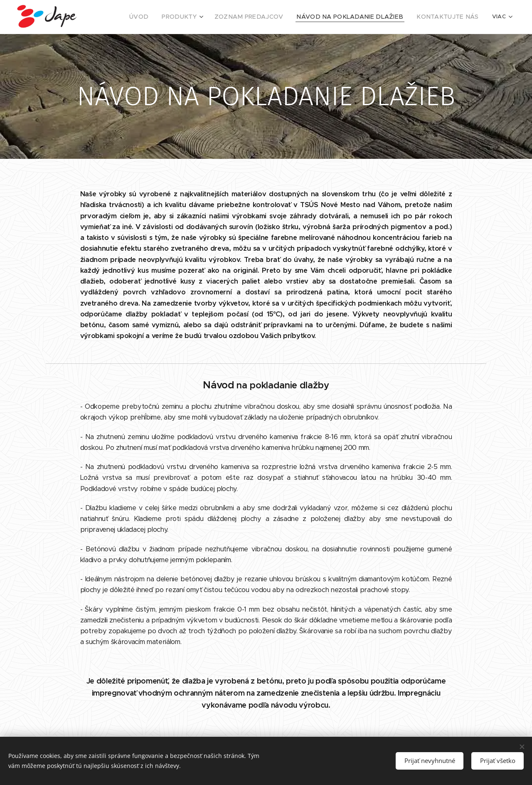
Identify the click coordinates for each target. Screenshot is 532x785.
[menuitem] (171, 17)
